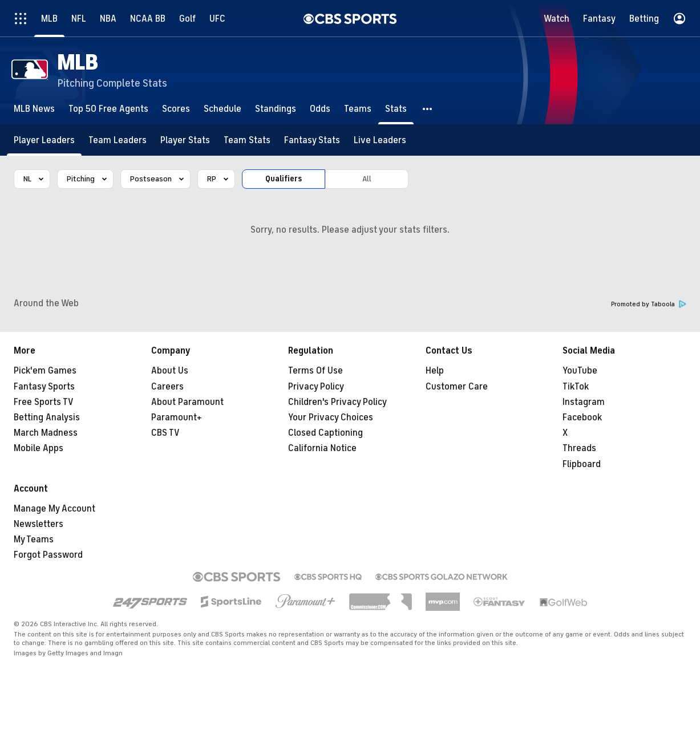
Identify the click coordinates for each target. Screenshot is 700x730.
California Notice (322, 448)
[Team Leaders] (118, 140)
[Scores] (176, 109)
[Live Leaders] (380, 140)
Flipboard (582, 464)
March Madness (46, 433)
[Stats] (396, 109)
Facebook (582, 417)
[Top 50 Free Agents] (108, 109)
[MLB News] (34, 109)
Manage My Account (54, 509)
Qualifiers (284, 179)
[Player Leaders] (44, 140)
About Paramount (187, 402)
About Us (170, 371)
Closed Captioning (325, 433)
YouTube (580, 371)
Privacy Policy (316, 387)
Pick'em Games (45, 371)
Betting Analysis (47, 417)
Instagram (584, 402)
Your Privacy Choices (331, 417)
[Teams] (358, 109)
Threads (579, 448)
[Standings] (276, 109)
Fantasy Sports (44, 387)
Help (435, 371)
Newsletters (39, 524)
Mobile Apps (39, 448)
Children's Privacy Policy (337, 402)
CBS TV (165, 433)
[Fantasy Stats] (312, 140)
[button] (428, 109)
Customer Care (457, 387)
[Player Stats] (185, 140)
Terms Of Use (315, 371)
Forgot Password (48, 555)
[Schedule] (222, 109)
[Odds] (320, 109)
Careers (167, 387)
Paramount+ (177, 417)
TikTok (576, 387)
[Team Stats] (247, 140)
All (367, 179)
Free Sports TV (44, 402)
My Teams (34, 540)
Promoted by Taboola (649, 304)
